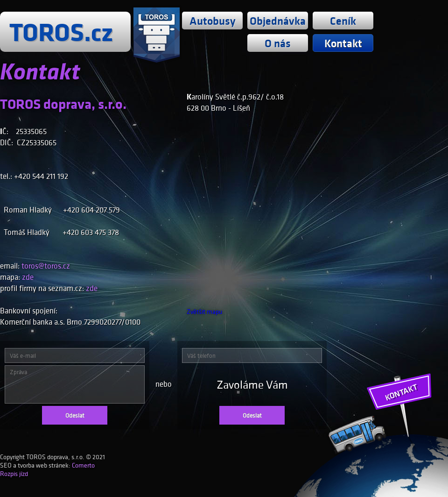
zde (28, 277)
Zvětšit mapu (204, 312)
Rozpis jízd (14, 474)
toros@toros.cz (46, 266)
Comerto (83, 465)
